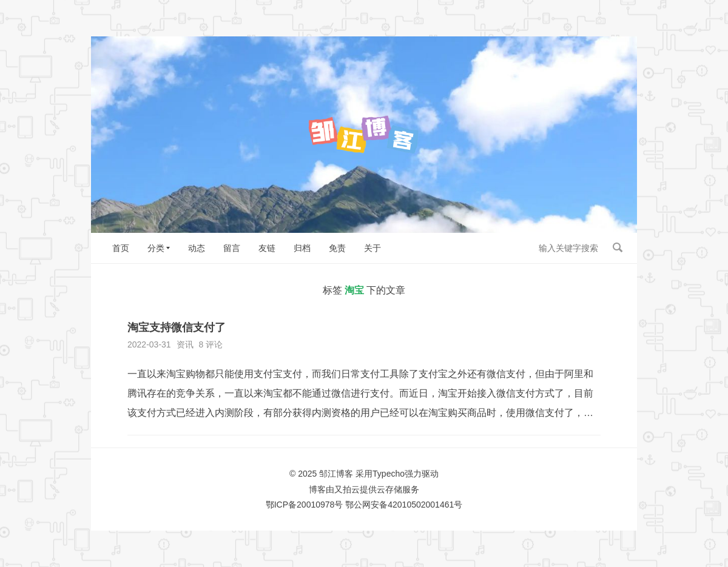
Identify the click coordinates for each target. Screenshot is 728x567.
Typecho (389, 474)
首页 (121, 248)
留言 (232, 248)
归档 (302, 248)
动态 (197, 248)
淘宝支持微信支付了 (177, 327)
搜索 (618, 247)
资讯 (185, 344)
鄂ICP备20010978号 (305, 505)
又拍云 (347, 489)
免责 (337, 248)
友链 (267, 248)
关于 (372, 248)
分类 (156, 248)
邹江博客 (336, 474)
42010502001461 (421, 505)
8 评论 (211, 344)
